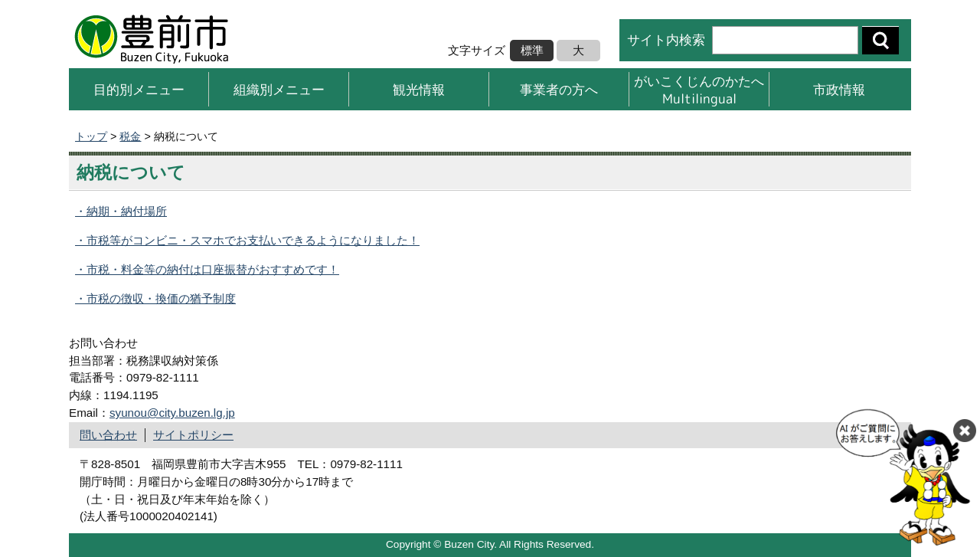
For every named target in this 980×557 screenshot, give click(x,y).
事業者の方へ (559, 89)
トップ (91, 136)
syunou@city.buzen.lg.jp (172, 413)
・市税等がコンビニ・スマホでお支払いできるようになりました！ (247, 240)
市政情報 (839, 89)
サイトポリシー (193, 435)
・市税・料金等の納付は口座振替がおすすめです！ (207, 269)
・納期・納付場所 (121, 211)
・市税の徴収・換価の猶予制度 (155, 298)
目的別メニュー (139, 89)
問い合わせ (108, 435)
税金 (130, 136)
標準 (532, 50)
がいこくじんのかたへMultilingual (699, 89)
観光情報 (419, 89)
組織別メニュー (279, 89)
